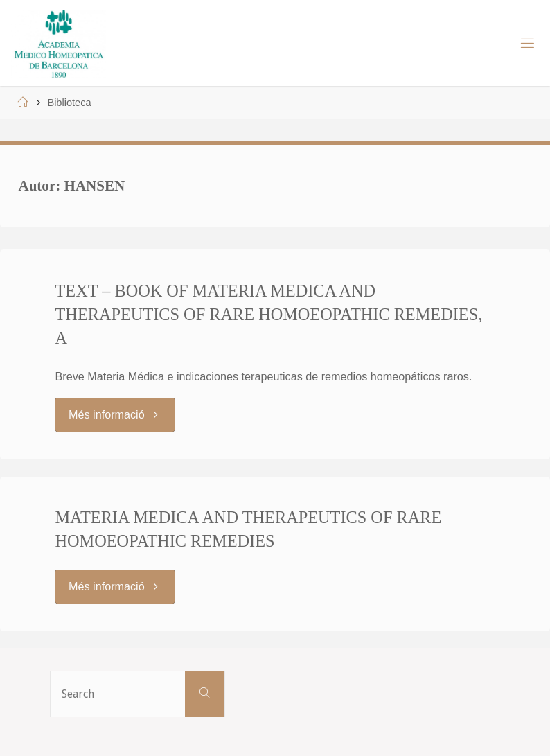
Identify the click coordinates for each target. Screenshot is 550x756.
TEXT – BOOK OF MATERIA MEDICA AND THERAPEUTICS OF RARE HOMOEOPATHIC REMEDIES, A (269, 314)
